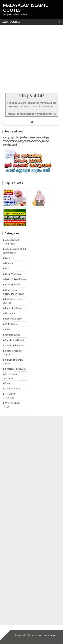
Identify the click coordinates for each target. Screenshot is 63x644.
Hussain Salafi (12, 285)
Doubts (9, 263)
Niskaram (10, 313)
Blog (8, 258)
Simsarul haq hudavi (16, 369)
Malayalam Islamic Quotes (44, 635)
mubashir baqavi (14, 308)
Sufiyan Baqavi (13, 388)
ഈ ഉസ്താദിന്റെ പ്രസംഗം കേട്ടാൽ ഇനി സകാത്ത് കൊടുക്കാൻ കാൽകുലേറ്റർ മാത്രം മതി (27, 141)
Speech (9, 383)
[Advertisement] (32, 58)
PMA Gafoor (12, 324)
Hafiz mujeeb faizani (16, 279)
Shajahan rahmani (15, 345)
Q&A (8, 329)
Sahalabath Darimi (15, 340)
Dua (7, 268)
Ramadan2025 (13, 335)
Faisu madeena (13, 274)
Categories (11, 22)
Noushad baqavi (14, 319)
